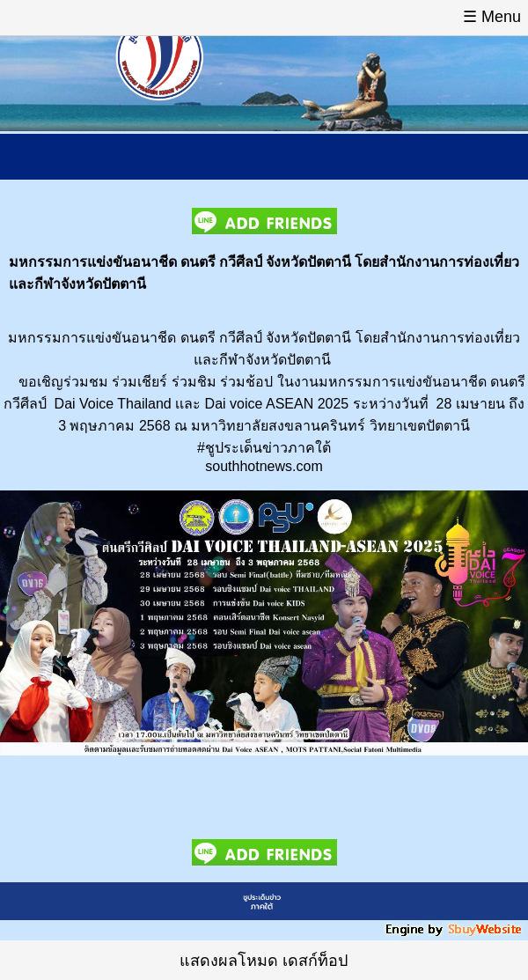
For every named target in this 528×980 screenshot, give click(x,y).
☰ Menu (492, 17)
